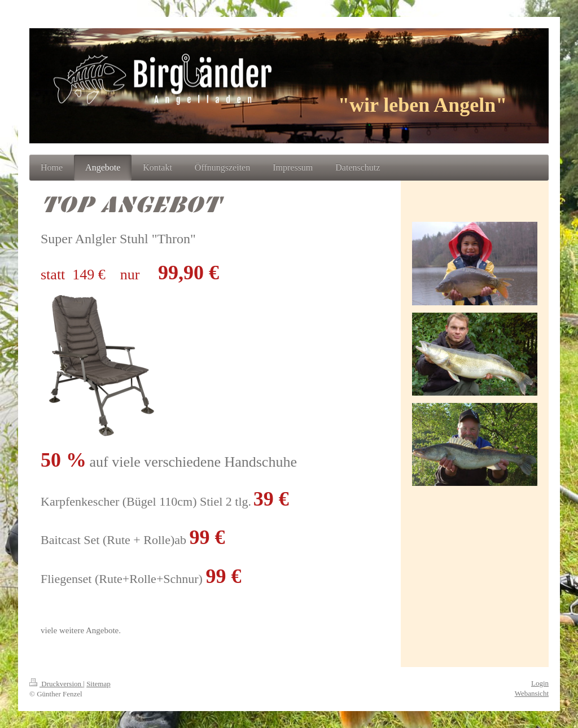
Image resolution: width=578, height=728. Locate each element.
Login (540, 683)
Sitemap (98, 684)
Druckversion (56, 684)
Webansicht (532, 693)
